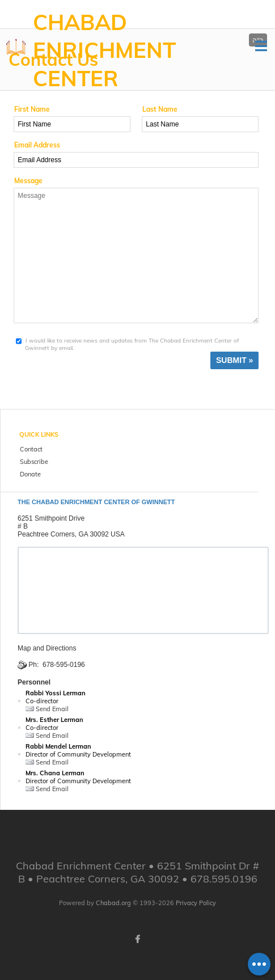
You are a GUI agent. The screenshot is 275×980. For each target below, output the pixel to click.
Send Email (47, 709)
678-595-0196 (64, 665)
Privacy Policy (196, 903)
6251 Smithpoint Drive (51, 518)
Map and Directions (47, 648)
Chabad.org (113, 903)
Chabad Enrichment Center (104, 50)
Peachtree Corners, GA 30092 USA (71, 534)
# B (23, 526)
